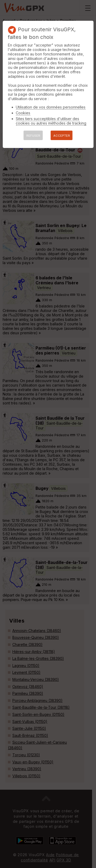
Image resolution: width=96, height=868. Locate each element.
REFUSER (33, 136)
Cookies (23, 113)
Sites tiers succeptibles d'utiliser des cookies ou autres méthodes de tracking (51, 121)
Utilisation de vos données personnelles (51, 107)
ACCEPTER (62, 136)
